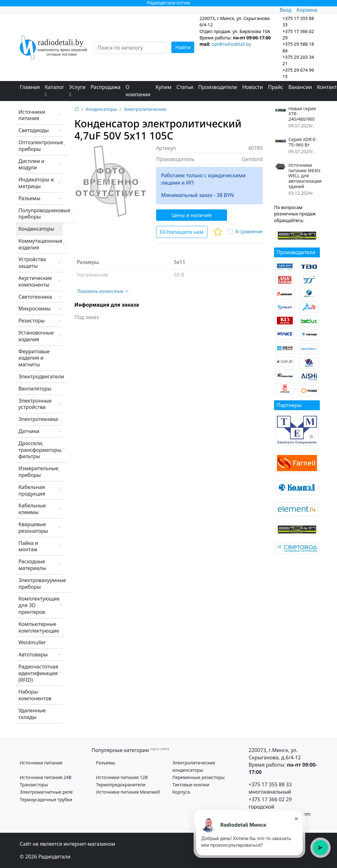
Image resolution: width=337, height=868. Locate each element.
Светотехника (35, 297)
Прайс (276, 87)
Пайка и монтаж (28, 546)
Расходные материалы (32, 565)
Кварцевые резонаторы (33, 528)
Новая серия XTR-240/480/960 (302, 114)
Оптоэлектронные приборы (41, 146)
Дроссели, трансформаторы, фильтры (41, 450)
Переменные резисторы (198, 777)
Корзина (307, 10)
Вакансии (300, 87)
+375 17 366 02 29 (270, 799)
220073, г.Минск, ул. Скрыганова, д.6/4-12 (275, 754)
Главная (30, 87)
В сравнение (249, 231)
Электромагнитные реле (46, 792)
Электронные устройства (35, 404)
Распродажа (106, 87)
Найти (183, 47)
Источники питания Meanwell (128, 792)
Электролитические (145, 109)
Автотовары (33, 654)
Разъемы (29, 198)
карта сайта (160, 749)
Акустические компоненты (35, 281)
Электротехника (38, 419)
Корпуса (181, 792)
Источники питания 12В (122, 777)
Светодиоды (34, 130)
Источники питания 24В (46, 777)
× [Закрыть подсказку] (296, 818)
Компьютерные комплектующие (39, 627)
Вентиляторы (35, 389)
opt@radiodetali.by (231, 44)
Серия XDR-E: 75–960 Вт (303, 142)
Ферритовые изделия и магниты (34, 358)
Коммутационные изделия (40, 244)
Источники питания (32, 115)
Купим (163, 87)
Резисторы (32, 321)
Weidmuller (32, 642)
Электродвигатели (41, 376)
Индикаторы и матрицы (36, 183)
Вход (285, 10)
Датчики (29, 431)
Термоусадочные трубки (46, 800)
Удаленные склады (32, 714)
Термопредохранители (121, 785)
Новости (253, 87)
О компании (138, 91)
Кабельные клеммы (32, 509)
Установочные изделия (36, 336)
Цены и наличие (192, 215)
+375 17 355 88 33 (270, 784)
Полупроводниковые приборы (44, 214)
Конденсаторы (36, 229)
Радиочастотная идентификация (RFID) (38, 673)
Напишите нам (182, 232)
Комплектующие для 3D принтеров (39, 605)
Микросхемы (34, 309)
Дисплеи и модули (31, 164)
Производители (218, 87)
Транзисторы (34, 785)
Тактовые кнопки (191, 785)
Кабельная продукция (32, 490)
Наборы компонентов (35, 695)
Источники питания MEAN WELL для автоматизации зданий (305, 176)
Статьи (185, 87)
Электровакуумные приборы (42, 583)
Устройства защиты (32, 263)
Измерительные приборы (38, 472)
